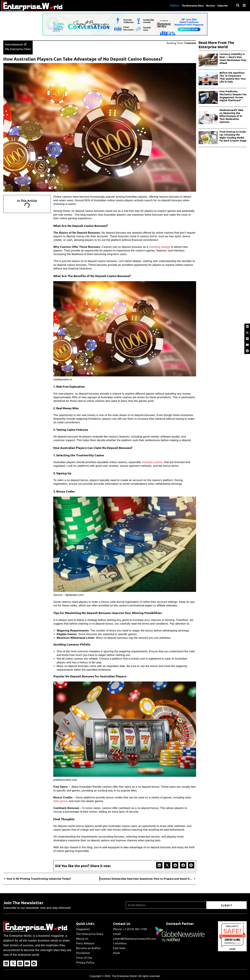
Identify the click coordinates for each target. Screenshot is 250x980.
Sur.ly (238, 943)
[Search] (238, 5)
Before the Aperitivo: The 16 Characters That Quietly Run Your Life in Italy (233, 77)
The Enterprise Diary (188, 5)
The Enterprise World (124, 976)
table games (61, 801)
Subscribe (222, 5)
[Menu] (244, 5)
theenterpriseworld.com (232, 936)
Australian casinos (153, 462)
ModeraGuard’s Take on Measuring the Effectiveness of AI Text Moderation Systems (231, 116)
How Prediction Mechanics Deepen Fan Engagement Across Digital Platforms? (233, 96)
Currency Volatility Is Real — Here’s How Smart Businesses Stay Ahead (233, 58)
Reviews (208, 5)
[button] (159, 865)
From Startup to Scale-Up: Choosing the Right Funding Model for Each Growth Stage (233, 136)
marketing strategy (160, 247)
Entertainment (16, 44)
